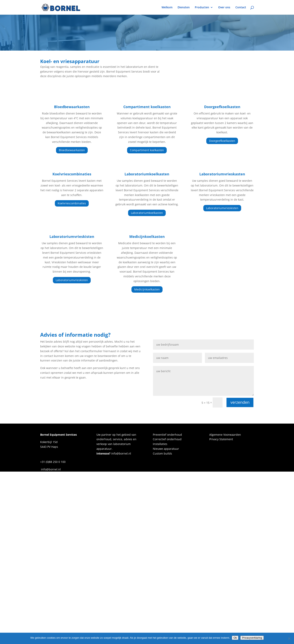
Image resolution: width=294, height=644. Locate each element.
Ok (235, 638)
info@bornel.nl (121, 453)
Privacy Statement (221, 439)
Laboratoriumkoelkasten (147, 213)
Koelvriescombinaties (72, 203)
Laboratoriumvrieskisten (222, 208)
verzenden (240, 402)
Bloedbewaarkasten (72, 150)
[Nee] (289, 638)
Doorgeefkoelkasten (222, 141)
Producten (202, 8)
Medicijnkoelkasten (147, 289)
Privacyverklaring (252, 638)
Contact (241, 8)
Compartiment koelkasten (147, 150)
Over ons (224, 8)
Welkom (167, 8)
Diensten (184, 8)
